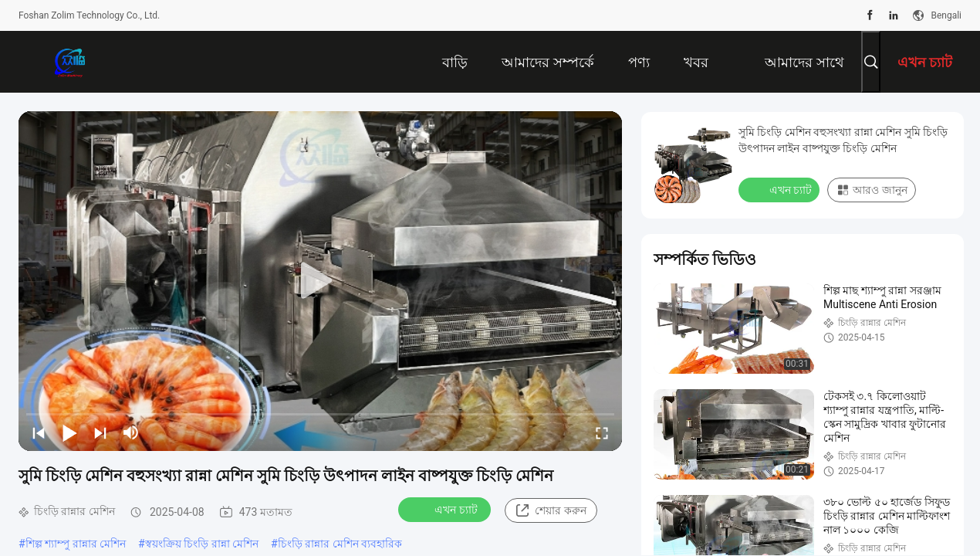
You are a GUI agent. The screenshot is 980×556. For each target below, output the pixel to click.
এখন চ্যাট (446, 509)
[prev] (39, 432)
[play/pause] (69, 432)
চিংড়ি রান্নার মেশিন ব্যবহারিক (340, 544)
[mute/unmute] (131, 432)
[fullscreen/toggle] (602, 432)
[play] (320, 281)
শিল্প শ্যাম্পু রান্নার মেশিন (76, 544)
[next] (100, 432)
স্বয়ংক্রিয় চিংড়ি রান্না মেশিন (202, 544)
